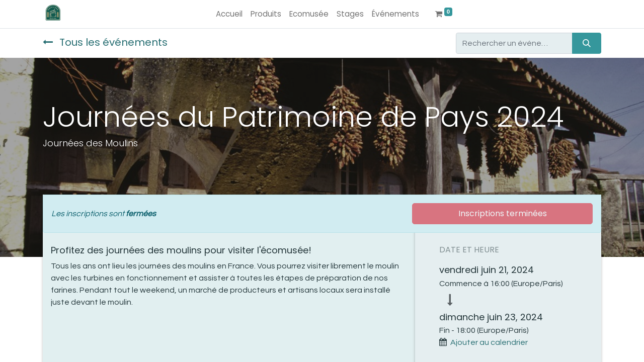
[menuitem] (229, 14)
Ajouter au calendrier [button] (489, 342)
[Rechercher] (587, 43)
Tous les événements (105, 42)
